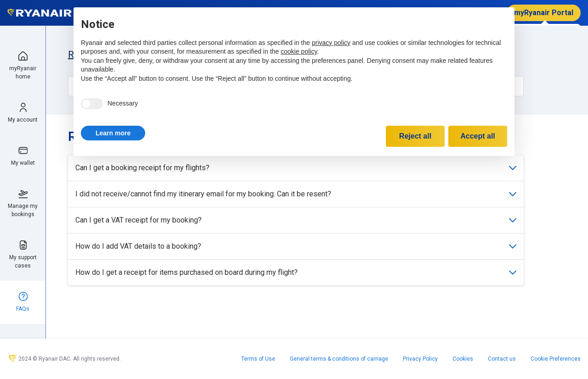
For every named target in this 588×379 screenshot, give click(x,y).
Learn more (113, 133)
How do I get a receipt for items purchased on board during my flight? (296, 272)
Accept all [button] (478, 136)
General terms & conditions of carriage (339, 359)
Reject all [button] (415, 136)
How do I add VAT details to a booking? (296, 246)
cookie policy (299, 51)
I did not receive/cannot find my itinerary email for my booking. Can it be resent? (296, 194)
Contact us (502, 359)
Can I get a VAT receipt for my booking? (296, 220)
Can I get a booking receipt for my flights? (296, 168)
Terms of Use (258, 359)
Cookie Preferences (556, 359)
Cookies (463, 359)
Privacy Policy (420, 359)
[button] (113, 133)
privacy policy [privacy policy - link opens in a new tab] (331, 43)
